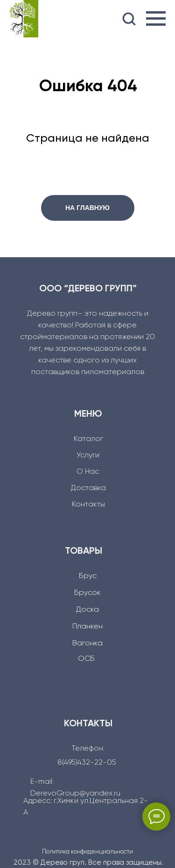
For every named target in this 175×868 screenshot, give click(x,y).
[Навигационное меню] (156, 19)
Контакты (88, 505)
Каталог (88, 439)
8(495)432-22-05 (87, 763)
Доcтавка (88, 488)
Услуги (88, 456)
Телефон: (88, 749)
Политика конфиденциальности (87, 852)
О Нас (88, 472)
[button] (129, 18)
